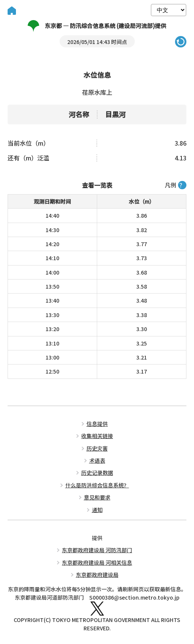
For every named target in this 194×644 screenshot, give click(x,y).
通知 (97, 510)
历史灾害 (97, 448)
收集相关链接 (97, 436)
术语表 (97, 460)
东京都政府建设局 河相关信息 (97, 562)
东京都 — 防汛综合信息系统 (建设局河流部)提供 (97, 26)
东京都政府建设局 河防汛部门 (97, 550)
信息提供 (97, 424)
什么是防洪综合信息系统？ (97, 485)
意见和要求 (97, 497)
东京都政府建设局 (97, 575)
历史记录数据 (97, 473)
